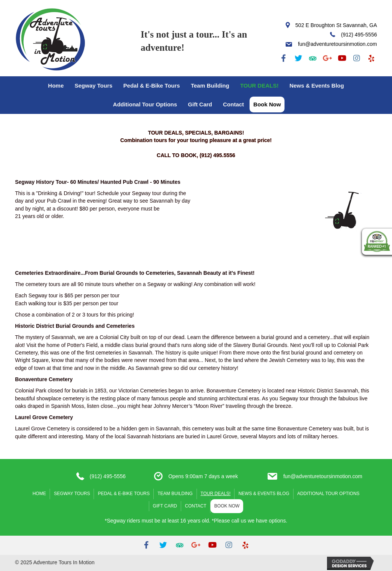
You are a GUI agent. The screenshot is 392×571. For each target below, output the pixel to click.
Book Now (267, 104)
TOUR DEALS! (259, 86)
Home (56, 86)
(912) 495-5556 (108, 476)
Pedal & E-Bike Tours (152, 86)
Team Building (210, 86)
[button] (284, 58)
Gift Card (200, 104)
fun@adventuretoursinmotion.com (323, 476)
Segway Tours (93, 86)
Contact (233, 104)
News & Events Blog (317, 86)
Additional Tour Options (145, 104)
